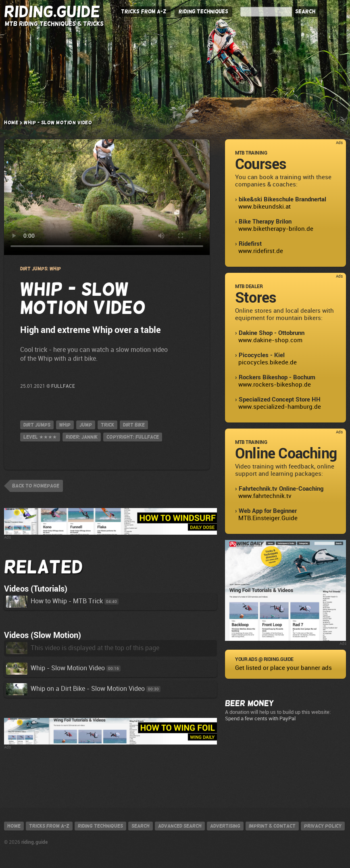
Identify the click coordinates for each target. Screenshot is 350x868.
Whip (65, 425)
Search (305, 12)
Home (11, 123)
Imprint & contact (272, 826)
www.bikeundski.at (265, 207)
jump (86, 425)
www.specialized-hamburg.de (280, 407)
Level (40, 437)
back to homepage (36, 486)
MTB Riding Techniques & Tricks (54, 24)
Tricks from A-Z (144, 12)
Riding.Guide (52, 12)
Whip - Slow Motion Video (55, 668)
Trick (107, 425)
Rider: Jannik (82, 437)
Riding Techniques (203, 12)
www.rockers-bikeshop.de (275, 385)
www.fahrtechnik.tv (265, 496)
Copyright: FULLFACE (133, 437)
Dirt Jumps (37, 425)
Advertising (225, 826)
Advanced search (180, 826)
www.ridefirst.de (261, 251)
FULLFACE (63, 386)
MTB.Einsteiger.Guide (268, 518)
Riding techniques (100, 826)
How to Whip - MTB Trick (54, 601)
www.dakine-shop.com (270, 340)
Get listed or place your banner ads (283, 668)
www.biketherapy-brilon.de (276, 229)
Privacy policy (323, 826)
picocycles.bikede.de (268, 362)
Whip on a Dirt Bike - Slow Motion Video (75, 689)
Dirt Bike (134, 425)
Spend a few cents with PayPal (260, 718)
